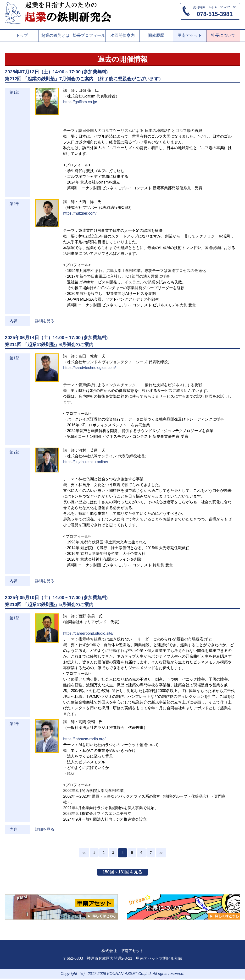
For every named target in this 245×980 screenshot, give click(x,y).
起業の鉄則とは (55, 35)
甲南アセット (190, 35)
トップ (22, 35)
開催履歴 (156, 35)
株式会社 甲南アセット (122, 952)
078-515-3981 (215, 14)
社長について (223, 35)
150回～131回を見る (122, 873)
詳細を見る (45, 321)
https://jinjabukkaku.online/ (86, 462)
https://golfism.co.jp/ (80, 102)
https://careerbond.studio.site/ (88, 633)
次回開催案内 (122, 35)
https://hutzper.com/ (80, 213)
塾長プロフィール (89, 35)
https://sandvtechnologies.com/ (89, 368)
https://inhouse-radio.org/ (84, 739)
